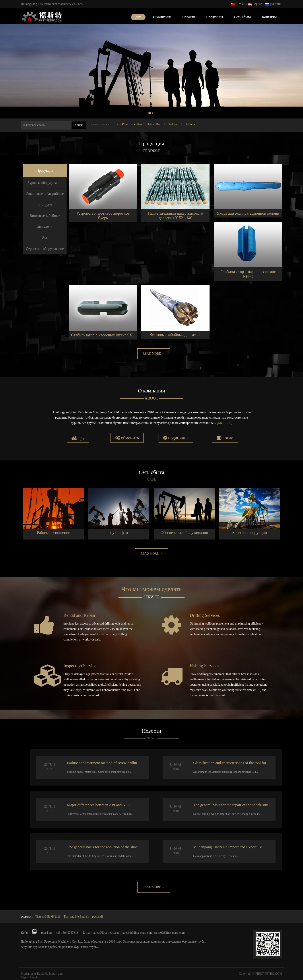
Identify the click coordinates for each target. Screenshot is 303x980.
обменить (127, 438)
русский (273, 4)
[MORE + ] (224, 423)
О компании (162, 17)
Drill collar (153, 124)
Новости (189, 17)
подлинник (176, 438)
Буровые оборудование (45, 183)
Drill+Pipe (171, 124)
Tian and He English (76, 915)
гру (78, 438)
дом (138, 17)
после (225, 438)
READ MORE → (154, 354)
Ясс (45, 238)
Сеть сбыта (242, 17)
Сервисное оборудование (45, 249)
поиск (79, 125)
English (255, 4)
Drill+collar (188, 124)
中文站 (238, 4)
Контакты (269, 17)
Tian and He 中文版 (48, 915)
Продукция (215, 17)
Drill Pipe (121, 124)
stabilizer (137, 124)
